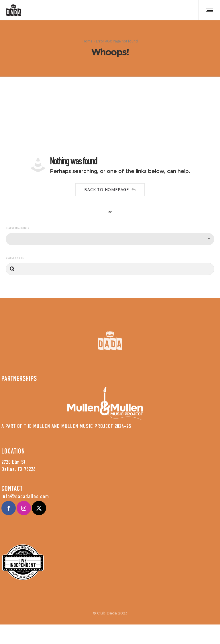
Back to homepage (110, 191)
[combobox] (110, 241)
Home (88, 42)
